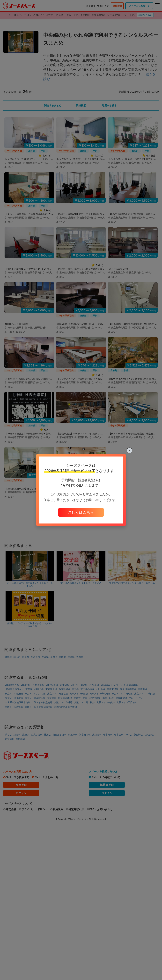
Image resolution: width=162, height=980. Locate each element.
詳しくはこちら (81, 512)
